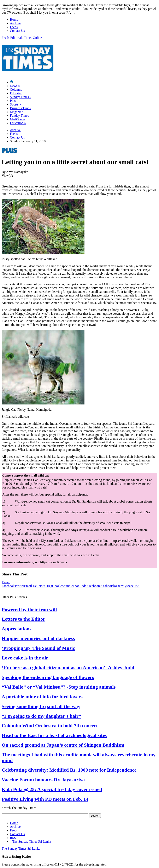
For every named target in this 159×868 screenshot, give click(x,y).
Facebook (8, 586)
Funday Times (19, 116)
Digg (49, 586)
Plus (13, 101)
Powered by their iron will (29, 609)
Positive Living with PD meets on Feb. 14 (45, 799)
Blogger (116, 586)
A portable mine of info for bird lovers (42, 697)
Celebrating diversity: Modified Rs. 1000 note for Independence (69, 770)
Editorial (16, 93)
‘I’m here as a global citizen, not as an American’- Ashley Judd (68, 668)
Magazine (18, 112)
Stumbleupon (71, 586)
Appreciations (17, 629)
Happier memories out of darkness (38, 638)
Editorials (17, 38)
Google (57, 586)
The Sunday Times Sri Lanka (30, 841)
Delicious (39, 586)
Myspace (128, 586)
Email (28, 586)
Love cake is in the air (25, 658)
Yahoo (107, 586)
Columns (16, 90)
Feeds (14, 27)
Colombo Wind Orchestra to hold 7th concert (50, 726)
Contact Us (17, 31)
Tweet (6, 582)
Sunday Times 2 (21, 97)
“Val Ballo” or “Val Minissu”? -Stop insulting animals (59, 687)
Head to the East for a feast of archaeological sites (54, 735)
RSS (136, 586)
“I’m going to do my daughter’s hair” (41, 716)
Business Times (20, 108)
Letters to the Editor (23, 619)
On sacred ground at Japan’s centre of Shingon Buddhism (63, 745)
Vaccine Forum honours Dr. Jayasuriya (43, 780)
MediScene (17, 119)
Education (18, 123)
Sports (15, 104)
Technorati (95, 586)
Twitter (19, 586)
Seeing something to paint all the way (41, 706)
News (15, 86)
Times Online (33, 38)
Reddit (84, 586)
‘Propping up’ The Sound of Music (38, 648)
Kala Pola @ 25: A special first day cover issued (52, 789)
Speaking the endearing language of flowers (48, 677)
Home (14, 20)
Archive (15, 23)
